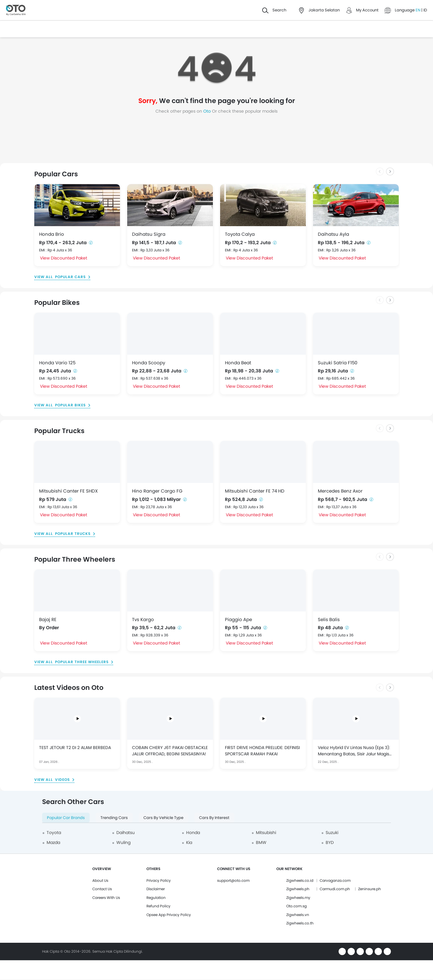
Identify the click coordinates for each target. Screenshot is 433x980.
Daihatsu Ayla (333, 234)
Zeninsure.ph (370, 889)
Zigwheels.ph (298, 889)
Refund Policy (158, 906)
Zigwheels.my (298, 898)
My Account (367, 10)
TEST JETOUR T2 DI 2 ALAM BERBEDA (75, 748)
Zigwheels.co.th (300, 923)
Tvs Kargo (143, 619)
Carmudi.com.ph (335, 889)
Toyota (54, 833)
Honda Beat (238, 363)
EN (418, 10)
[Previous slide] (380, 171)
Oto (208, 111)
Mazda (53, 842)
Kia (189, 842)
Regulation (156, 898)
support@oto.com (233, 880)
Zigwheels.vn (298, 915)
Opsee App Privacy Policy (169, 915)
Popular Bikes (70, 405)
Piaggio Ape (238, 619)
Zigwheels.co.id (300, 880)
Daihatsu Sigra (149, 234)
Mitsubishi (266, 833)
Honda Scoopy (149, 363)
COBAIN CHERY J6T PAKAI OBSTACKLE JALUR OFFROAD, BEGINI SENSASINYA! (170, 751)
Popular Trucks (73, 534)
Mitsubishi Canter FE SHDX (68, 491)
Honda (193, 833)
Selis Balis (329, 619)
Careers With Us (106, 898)
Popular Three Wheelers (82, 662)
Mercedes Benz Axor (340, 491)
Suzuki (332, 833)
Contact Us (102, 889)
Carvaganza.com (335, 880)
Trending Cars (114, 818)
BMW (261, 842)
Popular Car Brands (66, 818)
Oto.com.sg (296, 906)
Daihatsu (126, 833)
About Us (100, 880)
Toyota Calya (240, 234)
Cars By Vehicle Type (163, 818)
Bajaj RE (48, 619)
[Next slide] (390, 171)
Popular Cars (70, 277)
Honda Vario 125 (57, 363)
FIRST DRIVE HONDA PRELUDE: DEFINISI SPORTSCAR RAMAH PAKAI (262, 751)
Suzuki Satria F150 (338, 363)
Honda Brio (52, 234)
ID (425, 10)
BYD (330, 842)
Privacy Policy (159, 880)
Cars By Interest (214, 818)
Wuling (123, 842)
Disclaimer (156, 889)
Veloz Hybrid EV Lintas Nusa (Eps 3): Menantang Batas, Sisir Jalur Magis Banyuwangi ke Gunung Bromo (354, 751)
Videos (62, 780)
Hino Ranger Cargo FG (157, 491)
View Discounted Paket (64, 258)
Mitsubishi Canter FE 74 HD (255, 491)
